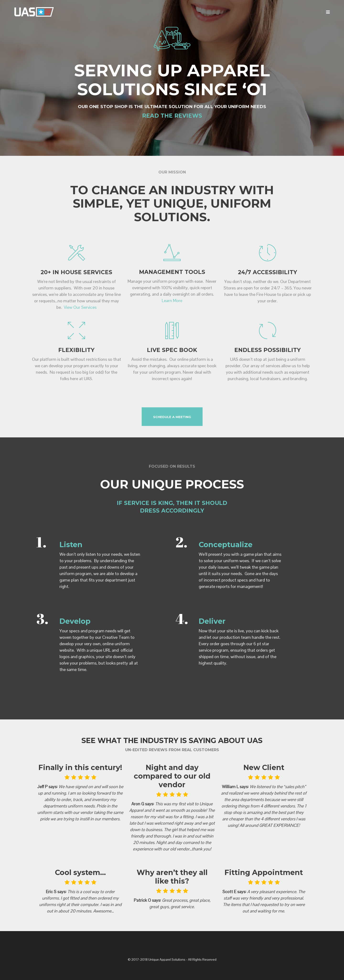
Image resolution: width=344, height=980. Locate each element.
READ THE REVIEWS (172, 116)
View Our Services (80, 307)
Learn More (172, 301)
